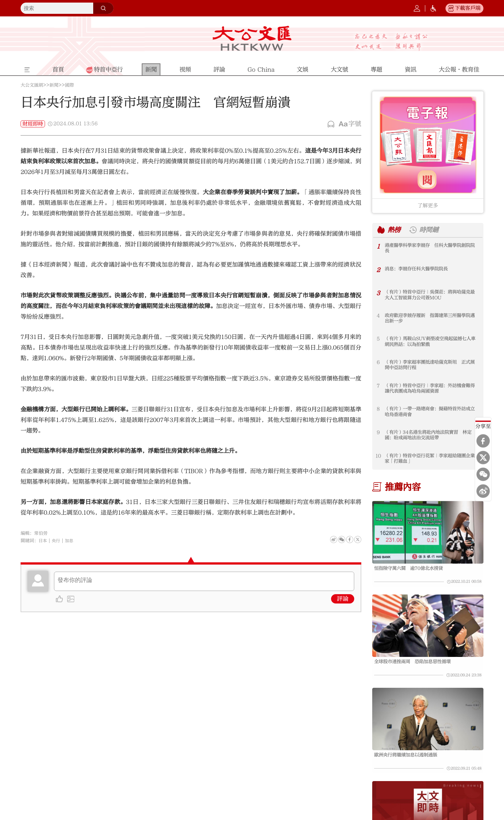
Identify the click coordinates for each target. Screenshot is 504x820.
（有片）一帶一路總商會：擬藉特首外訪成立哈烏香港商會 (431, 412)
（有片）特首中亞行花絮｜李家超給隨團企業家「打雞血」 (431, 459)
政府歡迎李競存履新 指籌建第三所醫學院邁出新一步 (431, 319)
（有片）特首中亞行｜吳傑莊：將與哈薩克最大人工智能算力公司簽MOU (431, 295)
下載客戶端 (468, 8)
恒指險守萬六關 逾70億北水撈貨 (413, 568)
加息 (71, 541)
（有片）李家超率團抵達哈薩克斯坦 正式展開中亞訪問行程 (431, 365)
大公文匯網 (32, 85)
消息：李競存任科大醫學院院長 (421, 269)
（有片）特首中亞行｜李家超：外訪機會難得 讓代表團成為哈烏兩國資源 (431, 389)
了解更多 (428, 206)
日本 (43, 541)
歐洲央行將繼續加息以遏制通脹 (410, 758)
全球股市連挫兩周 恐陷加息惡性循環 (418, 663)
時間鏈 (431, 230)
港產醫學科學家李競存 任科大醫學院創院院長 (431, 249)
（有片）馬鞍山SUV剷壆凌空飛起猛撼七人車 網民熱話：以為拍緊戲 (431, 342)
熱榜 (395, 230)
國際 (69, 85)
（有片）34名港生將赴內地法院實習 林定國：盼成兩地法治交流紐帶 (432, 435)
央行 (57, 541)
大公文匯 (252, 38)
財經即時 (33, 124)
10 (378, 456)
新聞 (54, 85)
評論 (343, 599)
